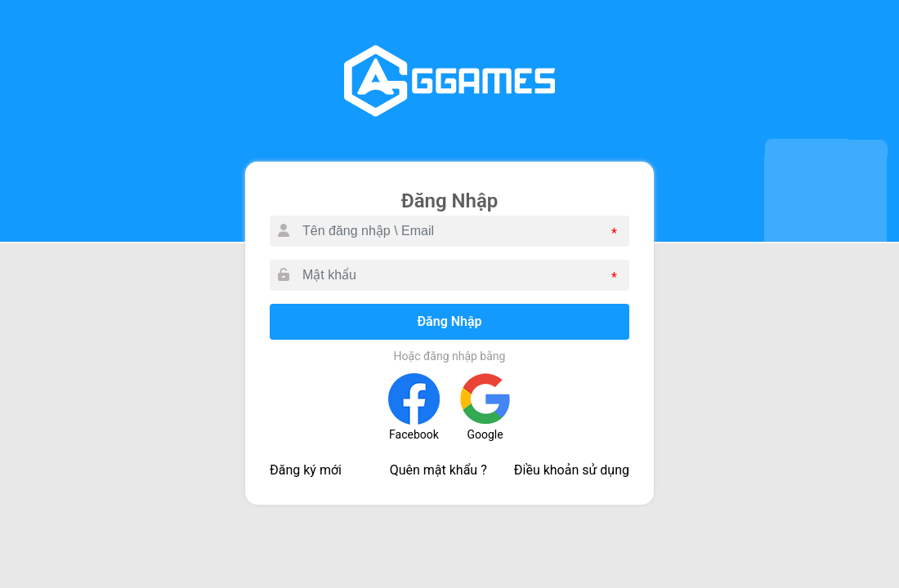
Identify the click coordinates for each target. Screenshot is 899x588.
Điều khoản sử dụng (572, 470)
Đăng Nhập (449, 321)
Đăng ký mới (306, 470)
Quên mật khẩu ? (438, 470)
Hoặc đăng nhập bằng (450, 356)
